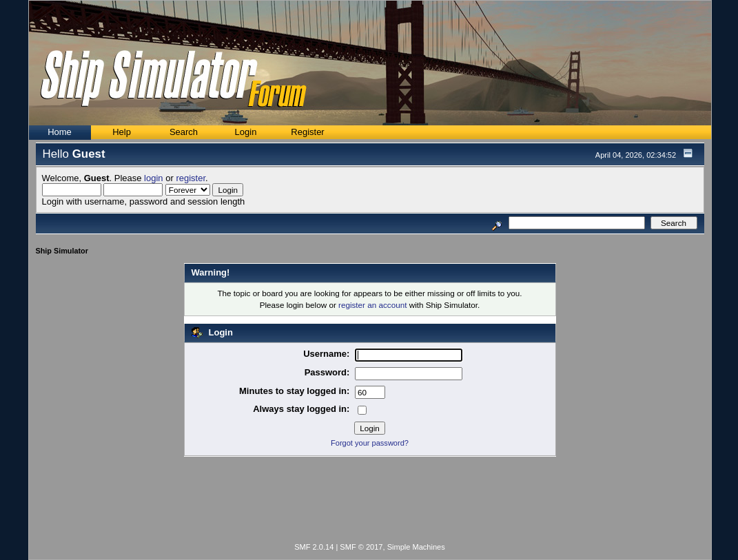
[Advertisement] (370, 502)
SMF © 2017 (361, 547)
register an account (372, 305)
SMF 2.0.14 (314, 547)
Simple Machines (416, 547)
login (153, 178)
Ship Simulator (62, 251)
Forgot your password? (370, 443)
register (191, 178)
